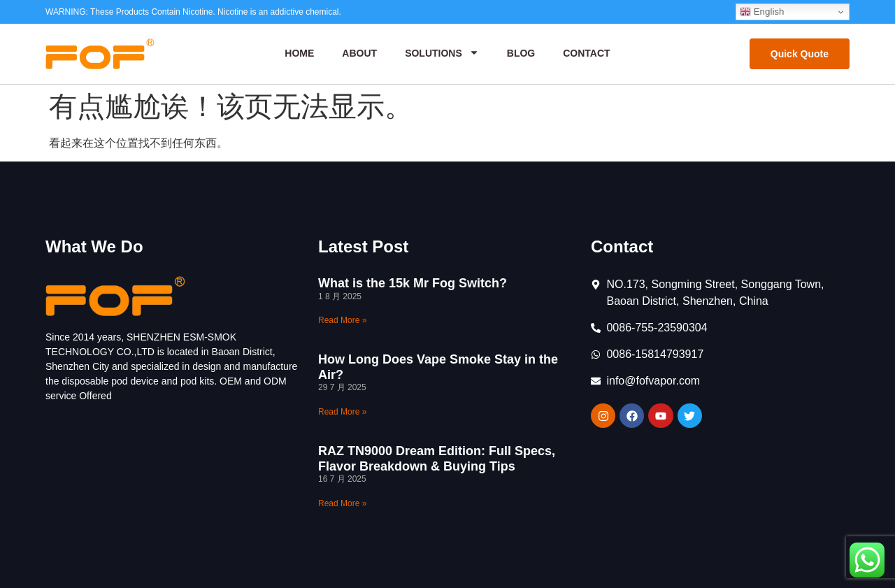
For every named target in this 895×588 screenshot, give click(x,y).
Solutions (442, 54)
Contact (586, 53)
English (762, 12)
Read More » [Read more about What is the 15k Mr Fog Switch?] (342, 320)
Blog (521, 53)
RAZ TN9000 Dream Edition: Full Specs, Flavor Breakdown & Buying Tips (437, 459)
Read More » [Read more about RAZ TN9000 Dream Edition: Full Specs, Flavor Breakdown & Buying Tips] (342, 503)
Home (299, 53)
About (359, 53)
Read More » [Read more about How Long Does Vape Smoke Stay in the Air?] (342, 412)
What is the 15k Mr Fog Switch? (413, 283)
